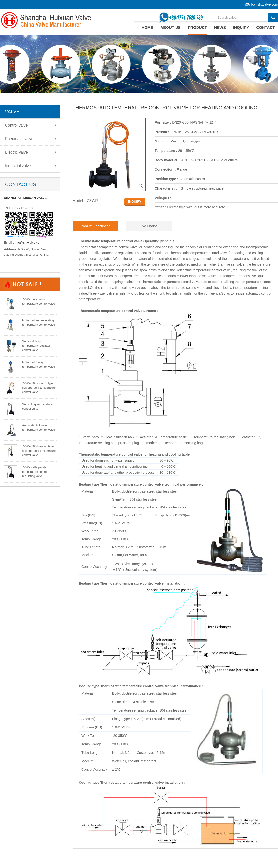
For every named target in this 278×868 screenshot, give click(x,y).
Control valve (16, 125)
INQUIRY (241, 28)
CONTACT (266, 28)
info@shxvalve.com (29, 243)
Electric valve (16, 152)
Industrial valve (18, 166)
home (147, 28)
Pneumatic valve (19, 139)
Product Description (95, 226)
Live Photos (149, 226)
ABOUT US (171, 28)
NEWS (220, 28)
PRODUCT (197, 28)
